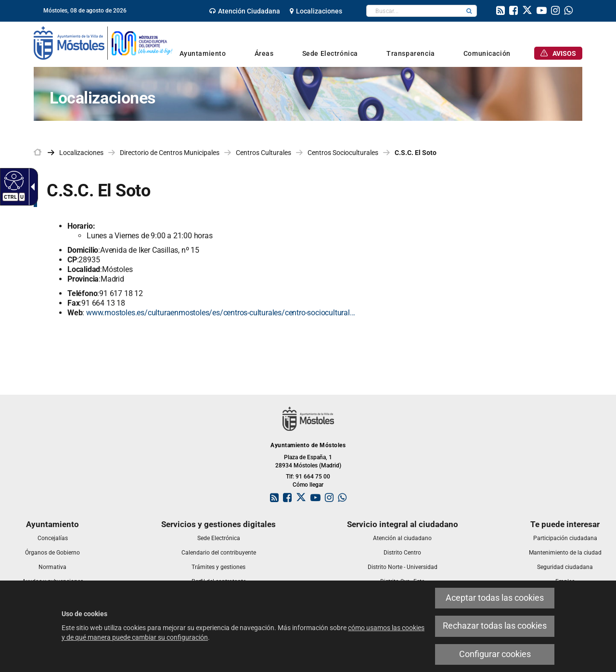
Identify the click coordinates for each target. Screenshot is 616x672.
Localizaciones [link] (81, 153)
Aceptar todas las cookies (495, 598)
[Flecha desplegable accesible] (31, 187)
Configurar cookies (495, 654)
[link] (245, 11)
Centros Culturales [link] (263, 153)
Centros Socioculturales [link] (343, 153)
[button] (469, 11)
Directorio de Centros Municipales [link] (170, 153)
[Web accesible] (13, 180)
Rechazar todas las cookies (495, 626)
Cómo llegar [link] (308, 485)
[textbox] (414, 11)
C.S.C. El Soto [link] (416, 153)
